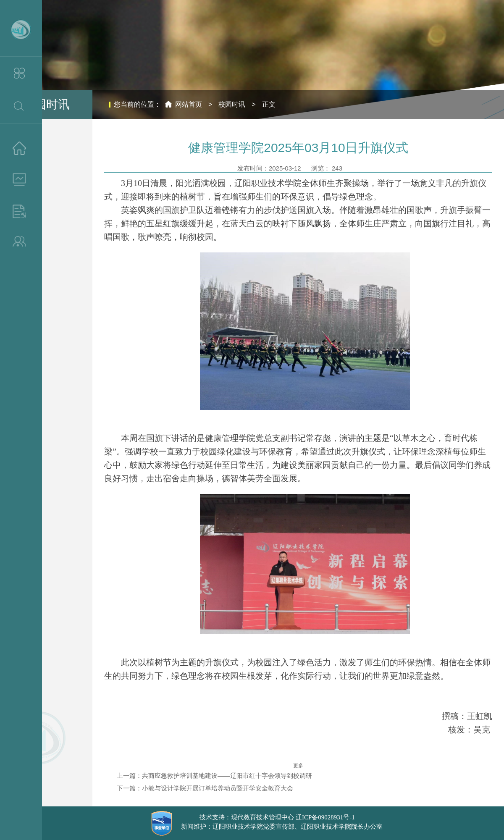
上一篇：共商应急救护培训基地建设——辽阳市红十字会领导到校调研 (214, 776)
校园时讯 (232, 104)
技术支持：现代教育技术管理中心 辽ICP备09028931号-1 (277, 817)
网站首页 (189, 104)
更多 (298, 766)
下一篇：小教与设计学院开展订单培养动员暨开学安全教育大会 (205, 788)
